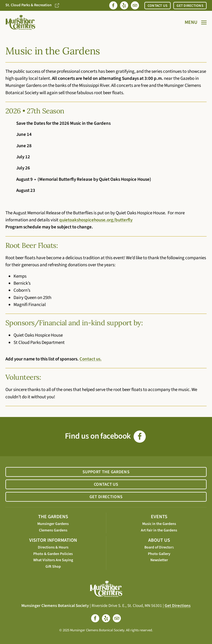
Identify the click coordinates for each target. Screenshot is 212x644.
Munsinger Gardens (53, 524)
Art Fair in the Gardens (159, 530)
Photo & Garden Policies (53, 554)
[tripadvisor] (117, 618)
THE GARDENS (53, 517)
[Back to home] (20, 22)
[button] (196, 22)
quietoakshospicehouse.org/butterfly (96, 220)
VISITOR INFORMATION (53, 540)
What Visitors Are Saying (53, 560)
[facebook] (95, 618)
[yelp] (106, 618)
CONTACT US (158, 6)
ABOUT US (159, 540)
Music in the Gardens (159, 524)
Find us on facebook (105, 436)
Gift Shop (53, 567)
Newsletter (159, 560)
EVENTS (159, 517)
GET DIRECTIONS (190, 6)
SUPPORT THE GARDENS (106, 472)
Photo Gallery (159, 554)
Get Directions (178, 606)
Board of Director (158, 547)
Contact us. (91, 359)
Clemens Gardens (53, 530)
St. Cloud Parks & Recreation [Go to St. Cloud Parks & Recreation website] (33, 5)
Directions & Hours (53, 547)
